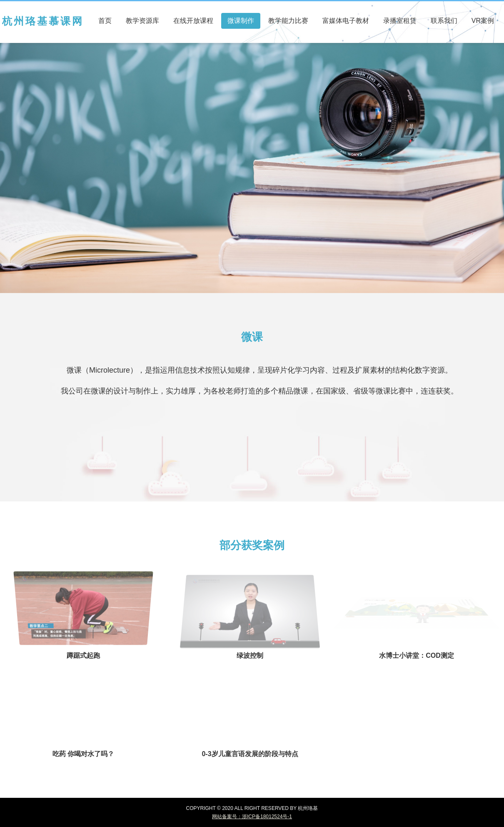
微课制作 (241, 21)
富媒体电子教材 (346, 21)
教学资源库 (142, 21)
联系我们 (444, 21)
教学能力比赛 (288, 21)
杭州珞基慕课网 (43, 21)
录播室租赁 (400, 21)
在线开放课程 (193, 21)
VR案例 (483, 21)
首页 (105, 21)
